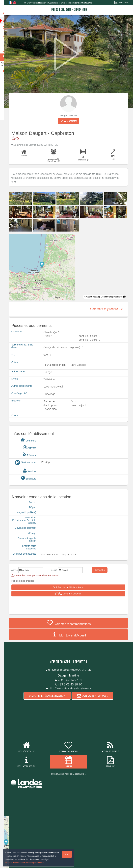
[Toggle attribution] (127, 297)
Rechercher (102, 570)
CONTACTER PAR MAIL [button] (95, 696)
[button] (71, 121)
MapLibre (120, 297)
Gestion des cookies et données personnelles (25, 863)
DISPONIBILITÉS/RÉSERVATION (50, 696)
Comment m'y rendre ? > (109, 309)
